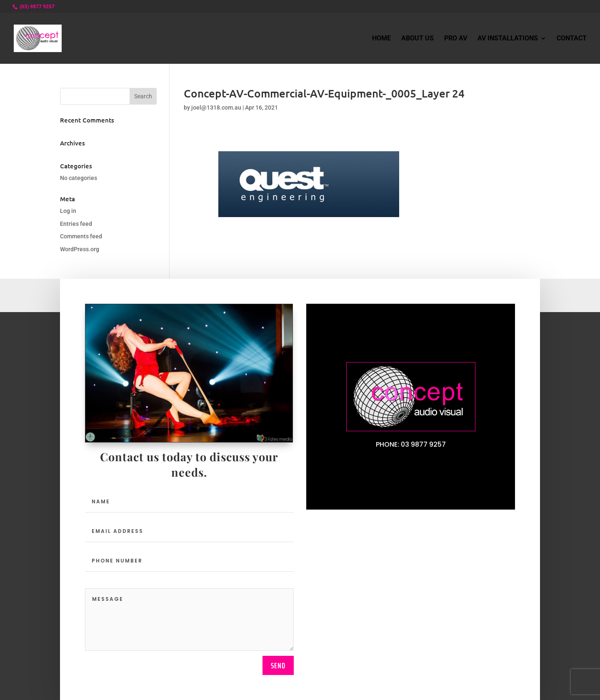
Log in (68, 211)
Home (381, 39)
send (278, 665)
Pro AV (456, 39)
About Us (417, 39)
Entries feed (76, 224)
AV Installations (508, 39)
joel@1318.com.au (216, 107)
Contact (572, 39)
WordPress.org (80, 249)
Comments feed (81, 236)
